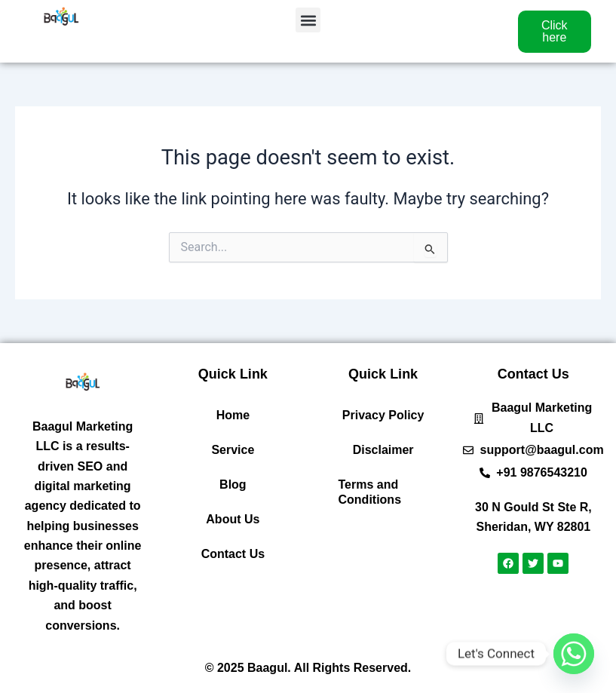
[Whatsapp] (574, 654)
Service (233, 450)
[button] (308, 20)
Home (233, 415)
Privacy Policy (383, 415)
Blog (233, 484)
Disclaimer (383, 450)
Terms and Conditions (370, 492)
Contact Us (233, 554)
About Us (233, 519)
